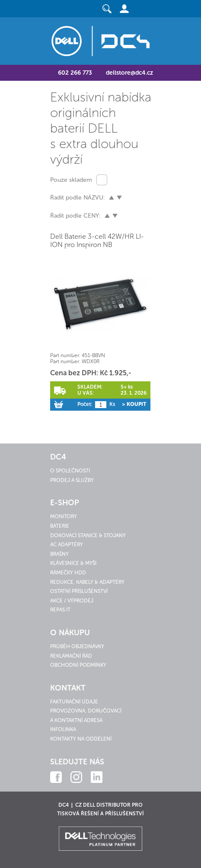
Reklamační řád (71, 656)
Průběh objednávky (77, 646)
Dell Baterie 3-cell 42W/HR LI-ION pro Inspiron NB (97, 241)
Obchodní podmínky (78, 665)
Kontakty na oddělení (81, 739)
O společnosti (70, 471)
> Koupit (134, 404)
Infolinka (63, 729)
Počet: (85, 404)
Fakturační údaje (74, 702)
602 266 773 (75, 73)
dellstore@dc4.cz (129, 73)
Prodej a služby (72, 480)
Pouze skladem (71, 180)
